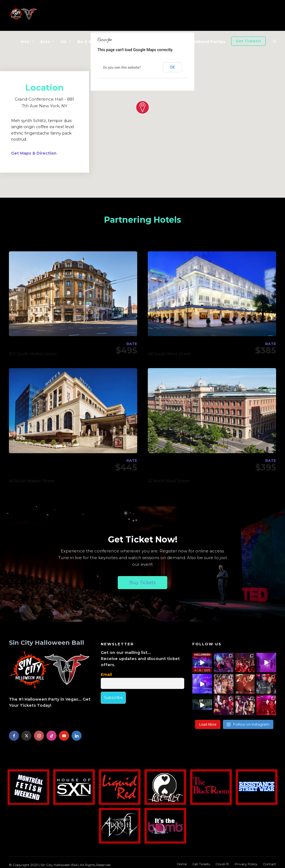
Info (25, 42)
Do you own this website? (122, 65)
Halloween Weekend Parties (195, 42)
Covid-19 (222, 861)
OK (172, 65)
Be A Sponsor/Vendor (100, 42)
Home (182, 861)
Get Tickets (201, 861)
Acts (45, 42)
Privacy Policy (246, 861)
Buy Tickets (142, 580)
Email (106, 672)
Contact (270, 861)
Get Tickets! (248, 41)
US (64, 42)
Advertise (144, 42)
